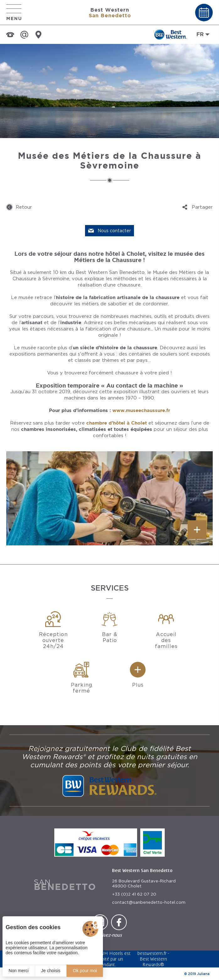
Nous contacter (114, 231)
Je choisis (51, 971)
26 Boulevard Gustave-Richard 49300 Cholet (144, 884)
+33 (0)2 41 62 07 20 (134, 894)
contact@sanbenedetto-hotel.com (149, 902)
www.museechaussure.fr (141, 410)
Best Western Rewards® (153, 962)
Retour (24, 207)
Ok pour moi (85, 971)
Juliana (203, 974)
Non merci (19, 971)
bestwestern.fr (152, 953)
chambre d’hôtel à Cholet (117, 423)
